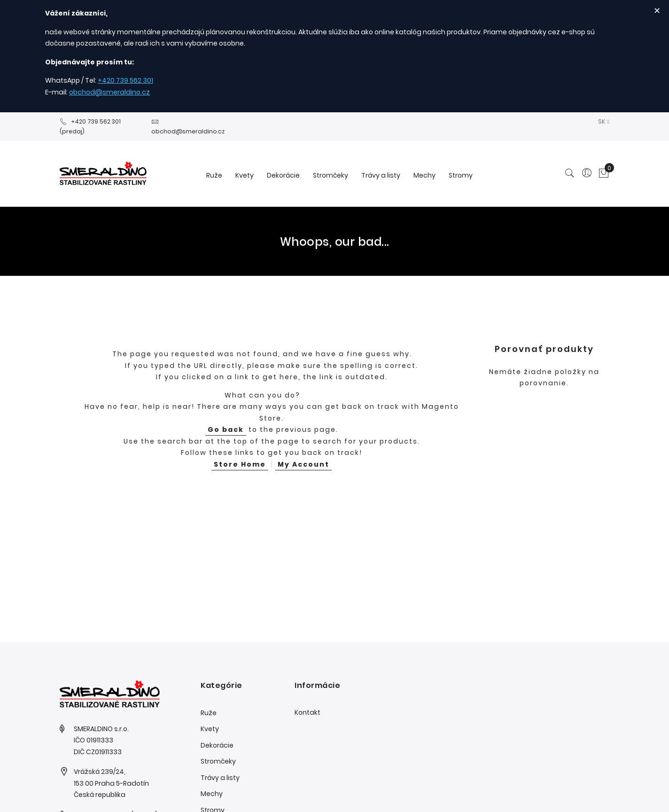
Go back (226, 429)
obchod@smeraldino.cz (109, 92)
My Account (303, 464)
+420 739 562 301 (125, 80)
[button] (604, 121)
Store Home (240, 464)
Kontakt (307, 712)
